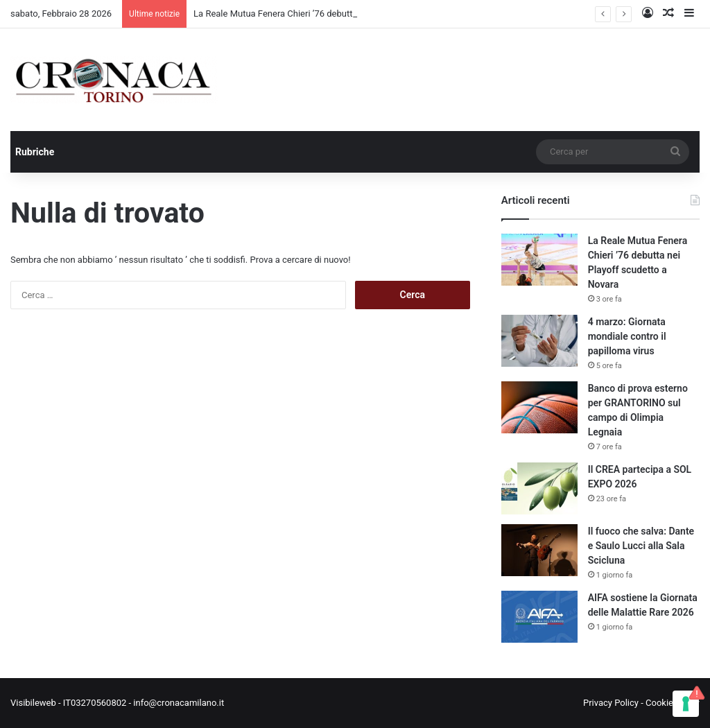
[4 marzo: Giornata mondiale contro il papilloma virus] (539, 341)
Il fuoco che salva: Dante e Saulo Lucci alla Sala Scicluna (641, 546)
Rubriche (35, 152)
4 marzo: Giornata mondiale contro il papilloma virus (627, 336)
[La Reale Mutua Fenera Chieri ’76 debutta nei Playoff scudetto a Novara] (539, 260)
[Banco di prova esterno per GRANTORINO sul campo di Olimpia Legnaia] (539, 407)
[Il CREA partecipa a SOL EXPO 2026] (539, 488)
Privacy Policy (611, 703)
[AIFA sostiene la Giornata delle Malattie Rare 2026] (539, 617)
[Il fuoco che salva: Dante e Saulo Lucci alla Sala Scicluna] (539, 550)
